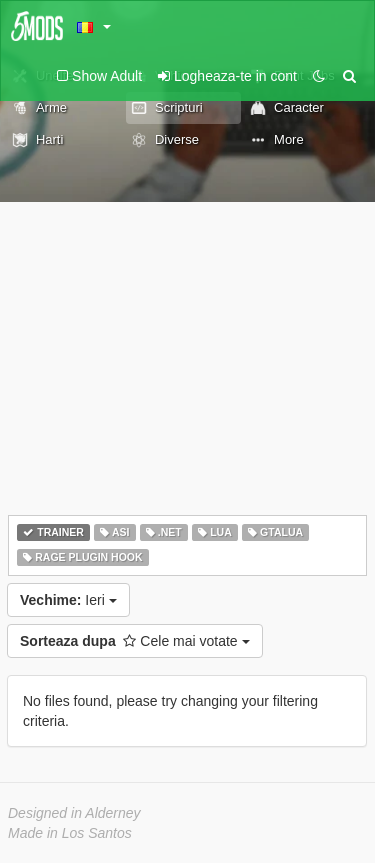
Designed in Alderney (74, 813)
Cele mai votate (135, 641)
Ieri (68, 600)
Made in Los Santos (70, 833)
